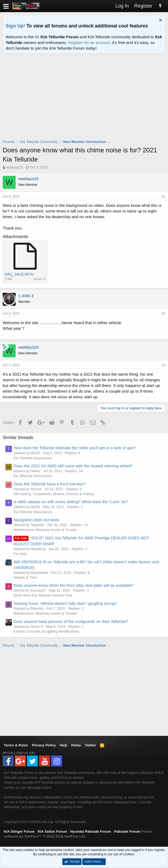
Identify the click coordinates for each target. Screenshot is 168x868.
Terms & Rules (16, 745)
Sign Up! (15, 26)
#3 (164, 365)
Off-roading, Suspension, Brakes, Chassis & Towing (54, 494)
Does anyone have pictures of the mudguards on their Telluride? (71, 621)
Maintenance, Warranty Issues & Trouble (45, 530)
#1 (164, 197)
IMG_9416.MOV (19, 274)
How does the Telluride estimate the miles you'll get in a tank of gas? (75, 448)
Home (76, 745)
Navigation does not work (36, 520)
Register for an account (89, 42)
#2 (164, 314)
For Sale (20, 554)
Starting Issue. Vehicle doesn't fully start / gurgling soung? (65, 603)
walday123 (15, 167)
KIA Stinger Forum (19, 831)
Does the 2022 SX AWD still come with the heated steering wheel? (73, 466)
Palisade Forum (127, 831)
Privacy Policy (44, 745)
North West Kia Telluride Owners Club (43, 595)
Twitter (91, 745)
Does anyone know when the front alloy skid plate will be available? (74, 585)
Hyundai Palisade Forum (91, 831)
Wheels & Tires (25, 577)
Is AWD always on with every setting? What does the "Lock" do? (71, 502)
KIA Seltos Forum (52, 831)
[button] (6, 6)
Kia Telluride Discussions (33, 458)
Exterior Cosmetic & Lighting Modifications (46, 631)
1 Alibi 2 (26, 296)
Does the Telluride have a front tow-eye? (50, 484)
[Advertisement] (85, 100)
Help (63, 745)
